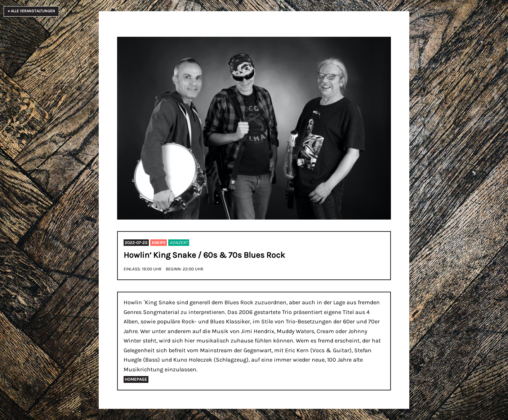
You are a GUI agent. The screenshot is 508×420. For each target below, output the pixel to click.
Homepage (136, 379)
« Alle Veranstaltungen (31, 11)
